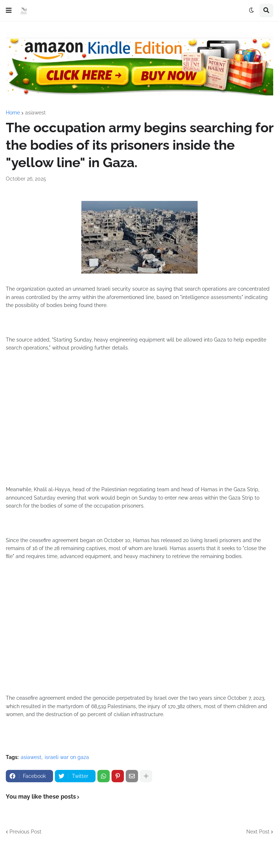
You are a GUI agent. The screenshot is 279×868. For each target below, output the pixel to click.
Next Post (258, 832)
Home (13, 113)
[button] (9, 11)
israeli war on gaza (67, 757)
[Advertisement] (139, 425)
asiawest (35, 113)
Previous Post (25, 832)
